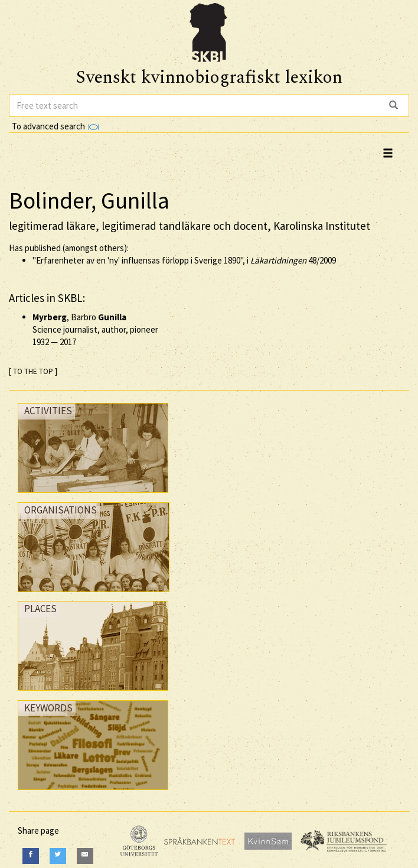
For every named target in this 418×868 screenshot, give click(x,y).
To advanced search (55, 126)
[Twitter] (58, 856)
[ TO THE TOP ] (33, 371)
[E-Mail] (85, 856)
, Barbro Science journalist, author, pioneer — (95, 330)
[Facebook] (31, 856)
